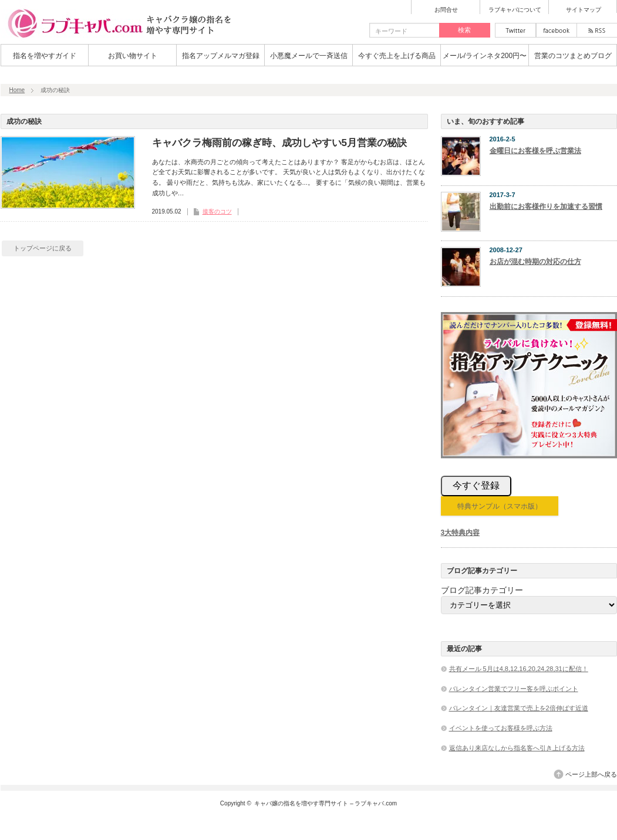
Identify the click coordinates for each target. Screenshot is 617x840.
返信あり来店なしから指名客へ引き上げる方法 (517, 748)
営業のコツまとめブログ (573, 56)
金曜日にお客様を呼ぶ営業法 (535, 151)
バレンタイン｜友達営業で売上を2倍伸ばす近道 (519, 708)
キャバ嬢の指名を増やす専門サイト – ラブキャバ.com (326, 803)
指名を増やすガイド (45, 56)
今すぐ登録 (476, 485)
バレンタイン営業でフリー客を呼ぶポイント (514, 689)
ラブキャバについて (515, 10)
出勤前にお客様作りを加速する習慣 (546, 206)
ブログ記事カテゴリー (482, 590)
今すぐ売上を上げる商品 (397, 56)
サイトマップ (584, 10)
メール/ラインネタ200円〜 (485, 56)
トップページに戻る (43, 248)
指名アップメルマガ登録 (221, 56)
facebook (557, 30)
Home (17, 90)
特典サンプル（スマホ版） (500, 506)
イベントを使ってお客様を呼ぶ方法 (501, 728)
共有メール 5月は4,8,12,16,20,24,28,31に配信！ (519, 669)
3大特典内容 (461, 533)
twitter (515, 30)
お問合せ (446, 10)
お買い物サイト (133, 56)
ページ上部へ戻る (591, 774)
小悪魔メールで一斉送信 (309, 56)
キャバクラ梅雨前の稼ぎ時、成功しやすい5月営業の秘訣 (279, 143)
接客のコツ (217, 211)
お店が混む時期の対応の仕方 (535, 262)
